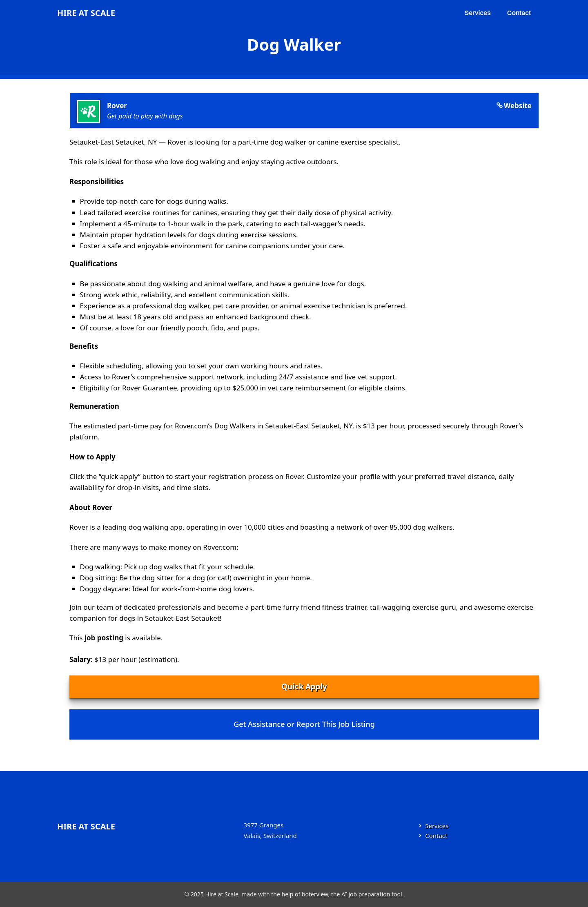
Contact (519, 13)
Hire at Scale (86, 13)
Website (518, 106)
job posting (104, 638)
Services (478, 13)
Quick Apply (304, 686)
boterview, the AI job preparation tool (352, 894)
